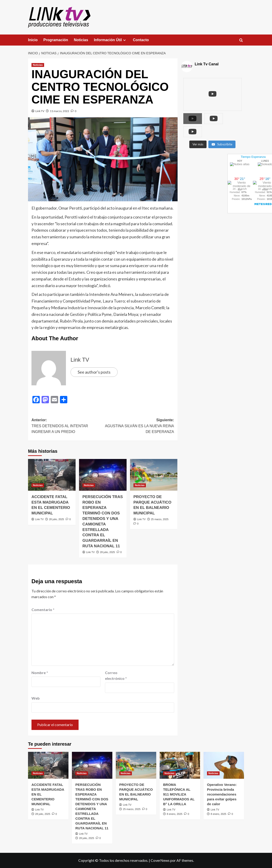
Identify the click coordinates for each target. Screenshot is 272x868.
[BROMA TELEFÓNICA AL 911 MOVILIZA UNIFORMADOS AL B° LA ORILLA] (180, 765)
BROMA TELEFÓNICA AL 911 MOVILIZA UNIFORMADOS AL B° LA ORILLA (179, 794)
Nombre (40, 673)
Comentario (43, 610)
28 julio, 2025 (56, 519)
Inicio (33, 40)
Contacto (141, 40)
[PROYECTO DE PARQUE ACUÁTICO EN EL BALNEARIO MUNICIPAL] (154, 475)
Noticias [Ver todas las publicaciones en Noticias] (38, 65)
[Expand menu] (124, 40)
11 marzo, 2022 (59, 111)
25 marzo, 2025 (160, 519)
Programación (56, 40)
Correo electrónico (116, 676)
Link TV (40, 111)
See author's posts (94, 372)
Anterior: (67, 426)
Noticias (81, 40)
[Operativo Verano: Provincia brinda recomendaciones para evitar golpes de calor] (224, 765)
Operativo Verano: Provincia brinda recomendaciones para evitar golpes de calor (222, 794)
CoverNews (160, 860)
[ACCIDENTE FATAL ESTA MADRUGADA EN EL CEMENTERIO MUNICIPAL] (52, 475)
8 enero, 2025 (175, 814)
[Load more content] (198, 130)
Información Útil (111, 40)
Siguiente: (138, 426)
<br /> (201, 169)
